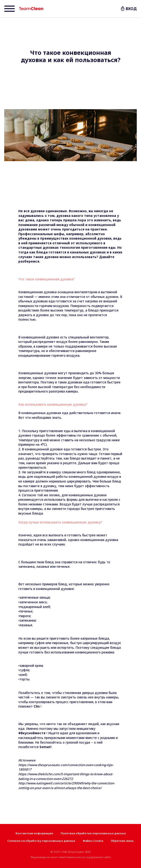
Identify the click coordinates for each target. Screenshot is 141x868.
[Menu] (10, 9)
